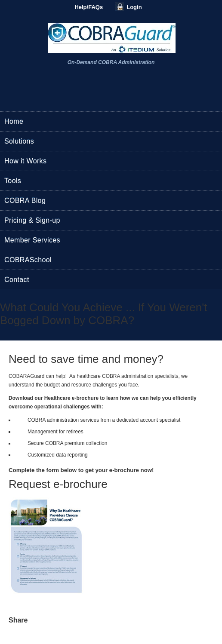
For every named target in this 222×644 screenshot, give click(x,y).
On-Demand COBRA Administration (111, 62)
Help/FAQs (89, 7)
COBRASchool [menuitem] (28, 260)
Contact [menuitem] (17, 280)
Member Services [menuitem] (32, 240)
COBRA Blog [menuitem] (25, 201)
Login (134, 7)
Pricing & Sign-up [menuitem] (32, 220)
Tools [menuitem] (13, 181)
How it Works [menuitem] (25, 161)
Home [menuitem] (14, 121)
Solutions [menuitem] (19, 141)
